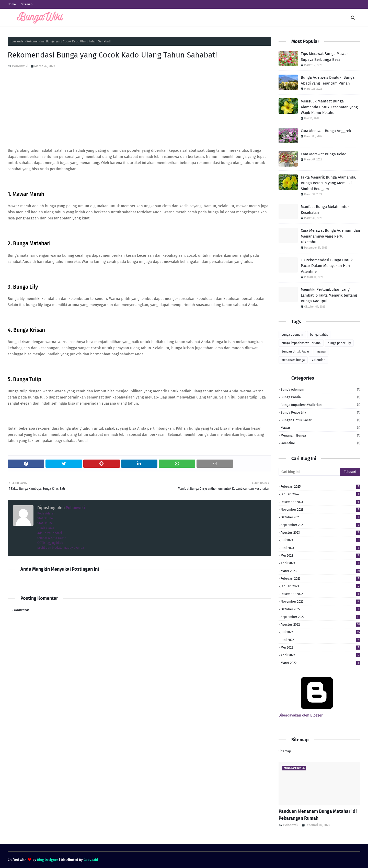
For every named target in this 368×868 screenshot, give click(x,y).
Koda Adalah (46, 513)
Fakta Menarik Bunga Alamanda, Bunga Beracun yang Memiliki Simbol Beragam (329, 183)
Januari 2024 (320, 494)
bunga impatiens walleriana (301, 343)
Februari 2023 (320, 578)
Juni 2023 (320, 548)
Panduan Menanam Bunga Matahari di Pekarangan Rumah (318, 815)
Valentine (319, 360)
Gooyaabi (91, 860)
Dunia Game (46, 528)
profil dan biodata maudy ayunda (61, 548)
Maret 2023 (320, 571)
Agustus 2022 (320, 624)
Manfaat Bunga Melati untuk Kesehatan (325, 210)
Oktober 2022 (320, 609)
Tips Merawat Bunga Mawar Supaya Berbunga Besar (324, 57)
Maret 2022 (320, 663)
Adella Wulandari (50, 533)
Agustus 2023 (320, 532)
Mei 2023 (320, 555)
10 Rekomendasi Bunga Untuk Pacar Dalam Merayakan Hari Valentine (327, 266)
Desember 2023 (320, 502)
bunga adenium (292, 335)
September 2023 (320, 525)
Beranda (18, 41)
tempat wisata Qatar (52, 538)
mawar (321, 351)
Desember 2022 (320, 594)
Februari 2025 (320, 486)
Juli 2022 (320, 632)
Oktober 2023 (320, 517)
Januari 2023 (320, 586)
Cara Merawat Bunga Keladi (324, 154)
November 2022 (320, 601)
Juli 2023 (320, 540)
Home (12, 4)
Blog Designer (48, 860)
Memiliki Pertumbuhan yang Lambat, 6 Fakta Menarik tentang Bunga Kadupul (329, 295)
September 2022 (320, 617)
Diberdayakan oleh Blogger (317, 713)
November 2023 (320, 509)
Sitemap (27, 4)
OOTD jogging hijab (50, 543)
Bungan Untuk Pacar (295, 351)
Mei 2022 (320, 647)
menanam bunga (293, 360)
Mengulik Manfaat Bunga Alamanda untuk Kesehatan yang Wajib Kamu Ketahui (329, 107)
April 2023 (320, 563)
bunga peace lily (339, 343)
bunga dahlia (319, 335)
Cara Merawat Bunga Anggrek (326, 131)
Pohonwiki (20, 66)
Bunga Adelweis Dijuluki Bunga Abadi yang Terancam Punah (328, 80)
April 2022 (320, 655)
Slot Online (45, 518)
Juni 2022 (320, 640)
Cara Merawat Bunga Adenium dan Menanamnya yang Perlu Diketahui (330, 236)
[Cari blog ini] (309, 472)
